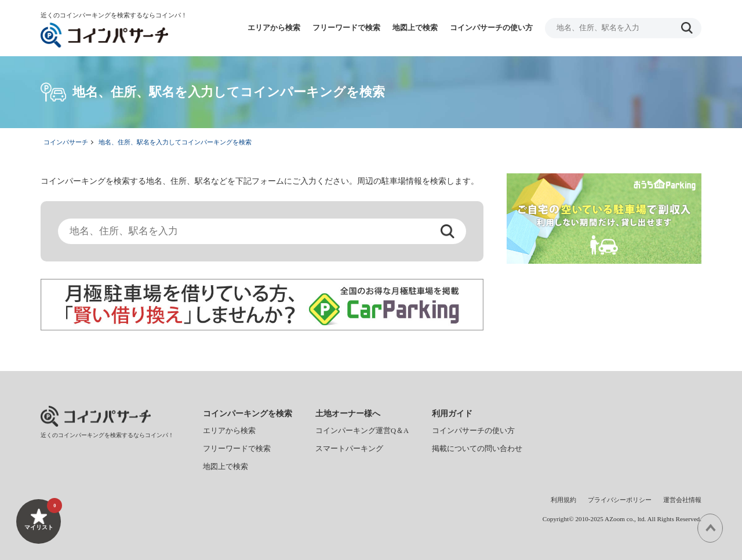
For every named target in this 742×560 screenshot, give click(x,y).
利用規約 (563, 500)
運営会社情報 (682, 500)
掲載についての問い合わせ (477, 449)
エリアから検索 (274, 28)
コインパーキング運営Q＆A (362, 431)
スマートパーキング (349, 449)
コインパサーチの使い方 (491, 28)
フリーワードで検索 (346, 28)
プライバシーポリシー (620, 500)
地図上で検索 (415, 28)
